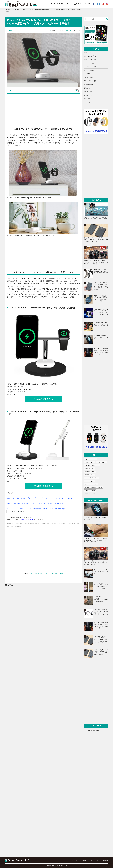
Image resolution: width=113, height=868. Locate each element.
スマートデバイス (91, 475)
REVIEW (60, 4)
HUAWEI (89, 478)
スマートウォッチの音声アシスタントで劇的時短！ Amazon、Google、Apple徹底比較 (36, 509)
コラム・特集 (88, 96)
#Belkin (31, 574)
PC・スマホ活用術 (89, 78)
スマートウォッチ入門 (90, 64)
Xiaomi (99, 494)
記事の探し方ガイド (27, 520)
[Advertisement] (43, 109)
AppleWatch (78, 4)
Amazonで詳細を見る (43, 399)
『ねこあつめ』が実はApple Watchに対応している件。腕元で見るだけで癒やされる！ (36, 504)
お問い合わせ (88, 103)
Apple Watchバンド (92, 466)
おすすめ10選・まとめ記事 (93, 484)
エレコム (89, 494)
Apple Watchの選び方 (90, 56)
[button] (76, 91)
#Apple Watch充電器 (57, 574)
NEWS (53, 4)
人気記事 (89, 463)
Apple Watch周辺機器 (90, 60)
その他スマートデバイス (91, 85)
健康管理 (89, 472)
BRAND (87, 4)
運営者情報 (105, 861)
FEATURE (68, 4)
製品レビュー (88, 92)
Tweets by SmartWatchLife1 (92, 731)
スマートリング (91, 481)
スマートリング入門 (90, 81)
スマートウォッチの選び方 (92, 67)
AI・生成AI (87, 74)
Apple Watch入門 (89, 53)
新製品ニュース (88, 88)
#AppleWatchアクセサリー (42, 574)
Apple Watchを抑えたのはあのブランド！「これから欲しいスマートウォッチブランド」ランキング (40, 499)
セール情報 (87, 99)
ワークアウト (90, 487)
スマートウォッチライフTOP (12, 10)
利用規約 (84, 861)
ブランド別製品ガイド (90, 71)
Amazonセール (90, 490)
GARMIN (89, 469)
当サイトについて (73, 861)
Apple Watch (90, 459)
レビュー (101, 463)
